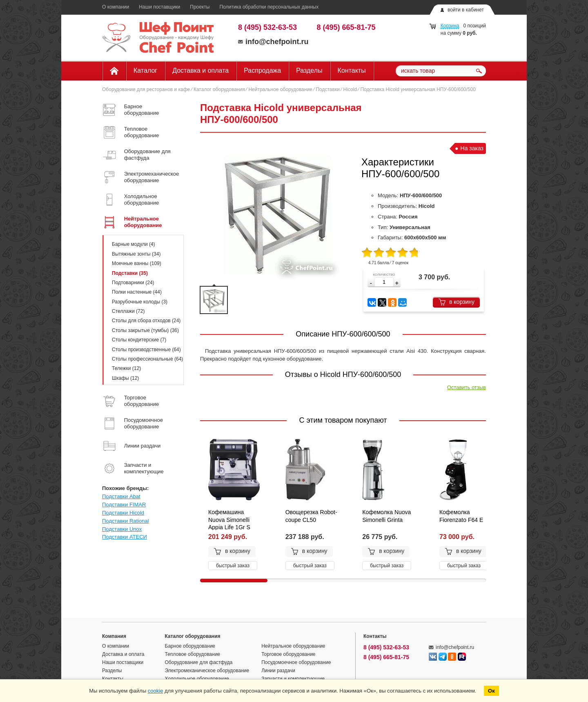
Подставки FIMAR (124, 505)
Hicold (350, 89)
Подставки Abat (121, 496)
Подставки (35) (130, 273)
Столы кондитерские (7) (139, 340)
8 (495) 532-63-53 (267, 27)
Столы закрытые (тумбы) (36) (145, 330)
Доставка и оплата (200, 70)
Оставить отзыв (467, 387)
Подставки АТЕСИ (125, 537)
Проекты (200, 7)
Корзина (450, 26)
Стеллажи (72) (128, 311)
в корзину (456, 302)
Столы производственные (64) (146, 350)
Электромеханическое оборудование (207, 671)
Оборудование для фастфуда (199, 662)
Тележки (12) (126, 368)
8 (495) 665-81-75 (346, 27)
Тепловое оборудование (193, 654)
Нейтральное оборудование (280, 89)
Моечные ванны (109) (137, 263)
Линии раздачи (278, 671)
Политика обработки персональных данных (269, 7)
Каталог (145, 70)
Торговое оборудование (288, 654)
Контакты (352, 70)
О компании (116, 7)
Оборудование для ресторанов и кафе (146, 89)
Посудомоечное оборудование (296, 662)
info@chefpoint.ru (273, 42)
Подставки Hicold (123, 513)
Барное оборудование (190, 646)
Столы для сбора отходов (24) (146, 321)
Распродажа (262, 70)
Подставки (327, 89)
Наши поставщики (159, 7)
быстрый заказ (233, 566)
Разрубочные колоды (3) (140, 302)
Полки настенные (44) (137, 292)
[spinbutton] (384, 282)
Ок (491, 691)
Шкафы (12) (125, 378)
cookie (156, 691)
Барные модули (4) (134, 244)
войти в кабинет (466, 10)
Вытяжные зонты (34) (136, 254)
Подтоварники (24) (133, 283)
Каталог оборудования (219, 89)
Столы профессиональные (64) (147, 359)
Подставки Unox (122, 529)
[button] (397, 283)
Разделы (309, 70)
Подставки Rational (126, 521)
